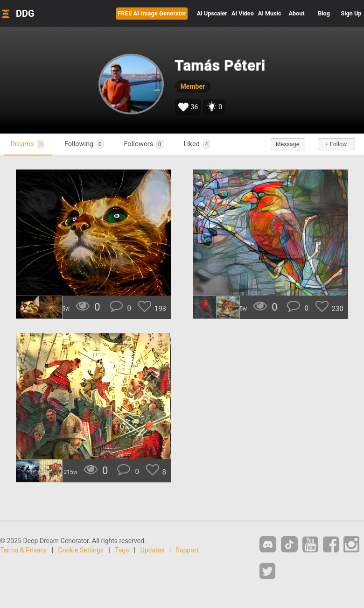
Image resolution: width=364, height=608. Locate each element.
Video (243, 13)
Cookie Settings (81, 550)
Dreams (28, 144)
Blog (324, 13)
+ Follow (336, 144)
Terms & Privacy (23, 550)
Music (270, 13)
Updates (153, 550)
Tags (122, 550)
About (297, 13)
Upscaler (212, 13)
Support (187, 550)
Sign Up (351, 13)
